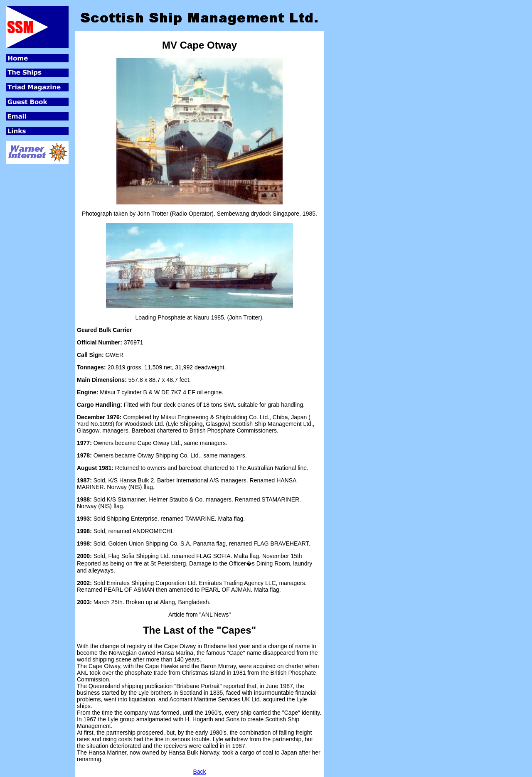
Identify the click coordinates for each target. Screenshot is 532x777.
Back (199, 772)
